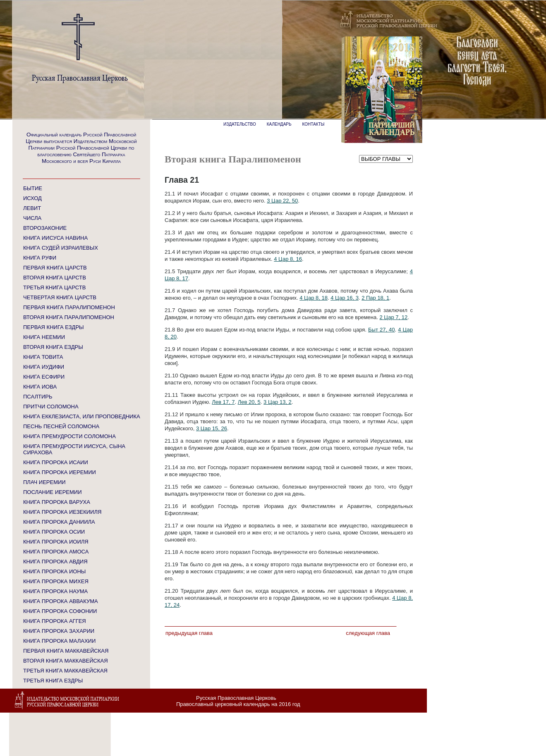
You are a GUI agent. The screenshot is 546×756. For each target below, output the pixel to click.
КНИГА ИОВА (40, 387)
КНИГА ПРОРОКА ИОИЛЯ (56, 542)
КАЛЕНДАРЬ (279, 124)
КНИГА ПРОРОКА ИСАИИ (56, 462)
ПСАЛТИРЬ (38, 397)
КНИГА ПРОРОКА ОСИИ (54, 532)
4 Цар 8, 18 (314, 298)
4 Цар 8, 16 (288, 259)
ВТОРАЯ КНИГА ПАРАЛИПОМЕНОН (69, 317)
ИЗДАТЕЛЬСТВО (240, 124)
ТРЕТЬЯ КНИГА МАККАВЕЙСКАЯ (65, 671)
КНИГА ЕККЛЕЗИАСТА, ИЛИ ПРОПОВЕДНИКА (82, 416)
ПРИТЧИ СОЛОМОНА (51, 407)
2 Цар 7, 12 (393, 317)
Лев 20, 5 (249, 402)
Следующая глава (368, 633)
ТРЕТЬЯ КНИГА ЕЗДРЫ (53, 681)
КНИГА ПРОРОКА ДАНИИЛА (59, 522)
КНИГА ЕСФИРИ (44, 377)
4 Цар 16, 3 (345, 298)
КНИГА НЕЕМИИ (44, 337)
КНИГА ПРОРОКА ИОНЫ (54, 571)
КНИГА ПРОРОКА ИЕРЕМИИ (60, 472)
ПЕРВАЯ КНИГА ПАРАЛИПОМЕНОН (69, 307)
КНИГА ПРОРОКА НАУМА (55, 591)
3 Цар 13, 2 (278, 402)
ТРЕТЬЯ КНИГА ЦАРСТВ (54, 287)
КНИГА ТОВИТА (43, 357)
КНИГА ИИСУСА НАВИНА (55, 238)
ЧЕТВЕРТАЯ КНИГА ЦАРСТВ (60, 297)
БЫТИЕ (33, 188)
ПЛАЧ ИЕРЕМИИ (44, 482)
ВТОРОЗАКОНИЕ (45, 228)
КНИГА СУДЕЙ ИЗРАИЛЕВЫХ (61, 248)
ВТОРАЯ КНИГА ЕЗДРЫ (53, 347)
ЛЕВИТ (32, 208)
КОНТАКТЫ (314, 124)
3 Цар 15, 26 (212, 428)
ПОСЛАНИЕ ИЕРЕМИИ (53, 492)
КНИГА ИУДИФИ (44, 367)
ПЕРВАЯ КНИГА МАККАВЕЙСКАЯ (66, 651)
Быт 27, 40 (382, 330)
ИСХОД (32, 198)
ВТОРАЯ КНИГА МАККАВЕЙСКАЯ (66, 661)
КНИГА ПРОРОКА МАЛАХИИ (59, 641)
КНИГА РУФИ (40, 258)
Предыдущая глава (189, 633)
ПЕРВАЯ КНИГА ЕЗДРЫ (54, 327)
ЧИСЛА (32, 218)
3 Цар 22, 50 (282, 201)
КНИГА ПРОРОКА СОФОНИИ (60, 611)
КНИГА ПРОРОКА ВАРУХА (57, 502)
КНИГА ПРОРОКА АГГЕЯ (55, 621)
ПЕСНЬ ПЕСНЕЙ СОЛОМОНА (61, 426)
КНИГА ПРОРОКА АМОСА (56, 552)
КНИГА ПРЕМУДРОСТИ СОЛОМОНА (69, 436)
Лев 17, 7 (223, 402)
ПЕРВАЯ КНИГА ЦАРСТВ (55, 268)
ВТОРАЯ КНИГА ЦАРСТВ (55, 278)
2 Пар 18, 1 (375, 298)
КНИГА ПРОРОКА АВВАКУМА (61, 601)
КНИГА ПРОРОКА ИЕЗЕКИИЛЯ (62, 512)
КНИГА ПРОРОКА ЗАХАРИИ (59, 631)
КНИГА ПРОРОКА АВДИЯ (55, 562)
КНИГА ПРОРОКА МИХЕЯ (56, 581)
